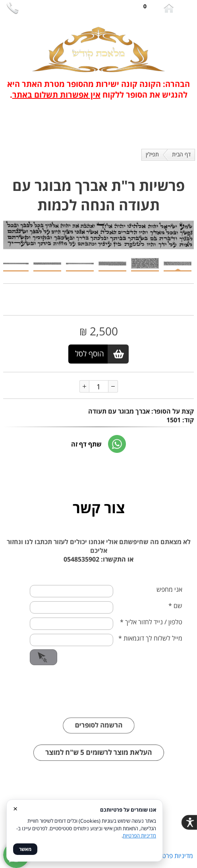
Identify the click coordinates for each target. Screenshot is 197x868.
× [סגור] (15, 808)
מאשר (25, 849)
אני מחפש (169, 601)
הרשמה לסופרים (99, 737)
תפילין (152, 154)
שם (175, 617)
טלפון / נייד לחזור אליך (151, 633)
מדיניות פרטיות (174, 856)
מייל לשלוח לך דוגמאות (150, 650)
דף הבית (181, 154)
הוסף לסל (90, 354)
